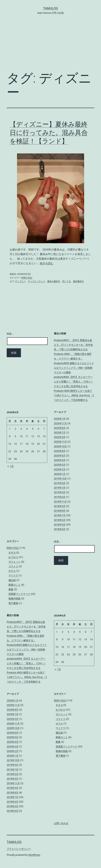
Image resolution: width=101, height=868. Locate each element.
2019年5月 (60, 492)
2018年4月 (60, 529)
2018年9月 (60, 506)
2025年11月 (60, 423)
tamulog (50, 8)
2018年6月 (60, 520)
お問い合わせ (61, 823)
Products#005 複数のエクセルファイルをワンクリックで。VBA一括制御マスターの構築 (74, 368)
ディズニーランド (36, 281)
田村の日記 (27, 278)
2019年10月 (60, 479)
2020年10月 (60, 446)
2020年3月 (60, 465)
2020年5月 (60, 456)
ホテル (12, 571)
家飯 (11, 589)
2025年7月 (60, 433)
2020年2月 (60, 469)
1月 (10, 466)
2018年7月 (60, 515)
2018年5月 (60, 525)
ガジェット (14, 562)
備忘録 (12, 580)
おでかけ (13, 557)
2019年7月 (60, 488)
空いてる (67, 281)
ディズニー (20, 281)
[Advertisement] (50, 47)
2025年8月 (60, 428)
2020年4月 (60, 460)
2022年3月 (60, 437)
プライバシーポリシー (19, 849)
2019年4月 (60, 497)
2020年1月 (60, 474)
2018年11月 (60, 502)
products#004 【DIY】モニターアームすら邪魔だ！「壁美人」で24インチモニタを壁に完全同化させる (73, 382)
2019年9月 (60, 483)
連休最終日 (78, 281)
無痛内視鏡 (14, 598)
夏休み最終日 (54, 281)
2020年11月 (60, 442)
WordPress (34, 855)
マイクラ (13, 575)
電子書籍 (13, 603)
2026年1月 (60, 419)
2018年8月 (60, 511)
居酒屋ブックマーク (19, 594)
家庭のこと (14, 585)
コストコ (13, 566)
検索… (10, 334)
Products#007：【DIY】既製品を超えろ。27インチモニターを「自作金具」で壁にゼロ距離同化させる (73, 345)
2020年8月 (60, 451)
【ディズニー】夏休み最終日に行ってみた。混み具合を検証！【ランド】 (49, 133)
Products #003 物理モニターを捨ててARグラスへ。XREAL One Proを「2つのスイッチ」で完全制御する (74, 395)
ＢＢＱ (12, 553)
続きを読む (47, 263)
